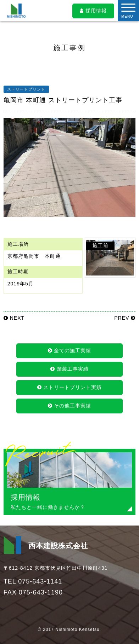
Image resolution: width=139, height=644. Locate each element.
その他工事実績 (70, 406)
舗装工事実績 (69, 369)
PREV (125, 318)
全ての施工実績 (70, 350)
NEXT (14, 318)
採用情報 (93, 11)
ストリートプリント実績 (70, 387)
